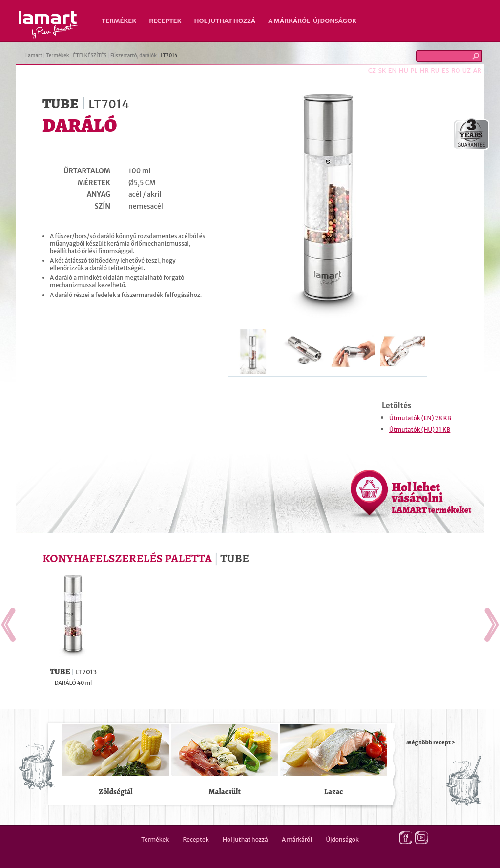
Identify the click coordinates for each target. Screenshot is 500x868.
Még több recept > (431, 742)
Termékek (119, 21)
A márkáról (289, 21)
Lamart (48, 25)
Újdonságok (335, 21)
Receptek (165, 21)
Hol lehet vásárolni (431, 497)
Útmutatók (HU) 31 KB (420, 430)
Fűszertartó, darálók (134, 55)
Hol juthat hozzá (225, 21)
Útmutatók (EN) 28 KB (420, 418)
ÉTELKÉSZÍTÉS (90, 55)
